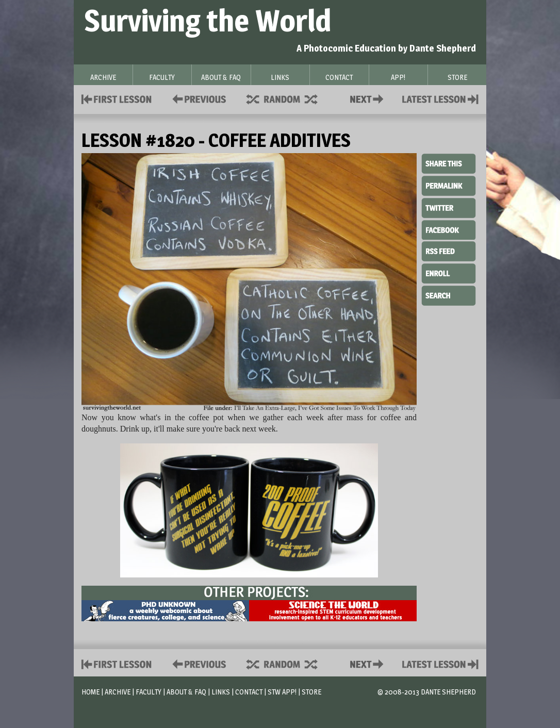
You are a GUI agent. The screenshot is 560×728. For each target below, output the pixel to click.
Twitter (449, 207)
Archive (118, 692)
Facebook (449, 229)
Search (449, 294)
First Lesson (117, 98)
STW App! (282, 692)
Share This (449, 164)
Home (90, 692)
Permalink (449, 186)
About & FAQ (186, 692)
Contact (369, 98)
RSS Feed (449, 251)
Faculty (149, 692)
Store (311, 692)
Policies (197, 98)
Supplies (289, 98)
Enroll (449, 272)
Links (221, 692)
